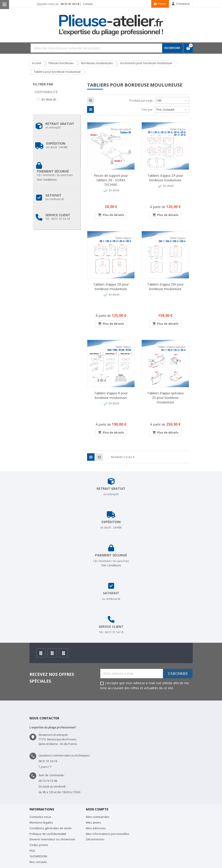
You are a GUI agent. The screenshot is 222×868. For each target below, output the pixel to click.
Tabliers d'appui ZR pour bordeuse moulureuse (111, 287)
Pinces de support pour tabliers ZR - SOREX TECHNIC (111, 180)
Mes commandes (98, 817)
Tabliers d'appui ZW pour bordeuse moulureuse (165, 287)
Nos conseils (38, 862)
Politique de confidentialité (48, 834)
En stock (49, 99)
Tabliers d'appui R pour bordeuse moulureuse (111, 395)
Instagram (52, 654)
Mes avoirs (93, 822)
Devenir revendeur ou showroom (52, 839)
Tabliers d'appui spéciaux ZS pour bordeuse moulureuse (165, 398)
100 (172, 100)
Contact (87, 4)
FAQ (32, 851)
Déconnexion (95, 839)
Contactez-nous (40, 817)
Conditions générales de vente (51, 828)
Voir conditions (47, 180)
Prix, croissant (172, 109)
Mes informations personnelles (108, 834)
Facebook (41, 654)
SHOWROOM (38, 856)
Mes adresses (96, 828)
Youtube (64, 654)
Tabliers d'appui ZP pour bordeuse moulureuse (165, 178)
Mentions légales (41, 822)
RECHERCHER (172, 48)
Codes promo (39, 845)
